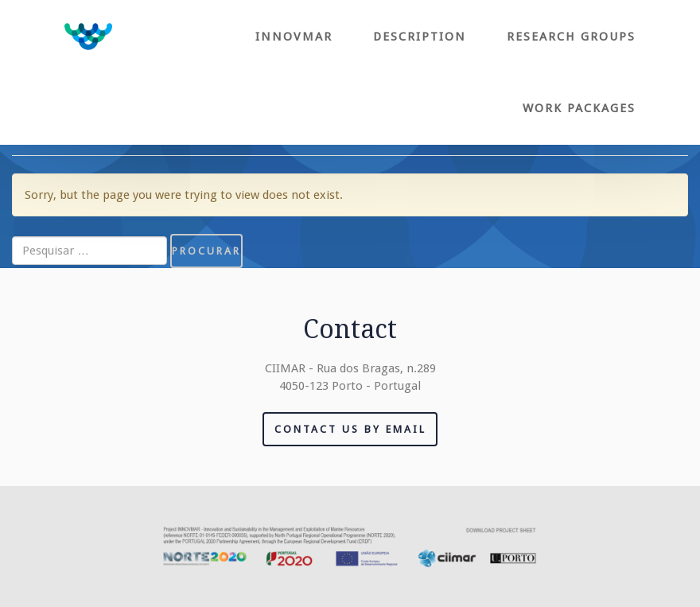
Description (420, 37)
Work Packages (579, 108)
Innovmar (294, 37)
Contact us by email (350, 429)
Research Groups (571, 37)
